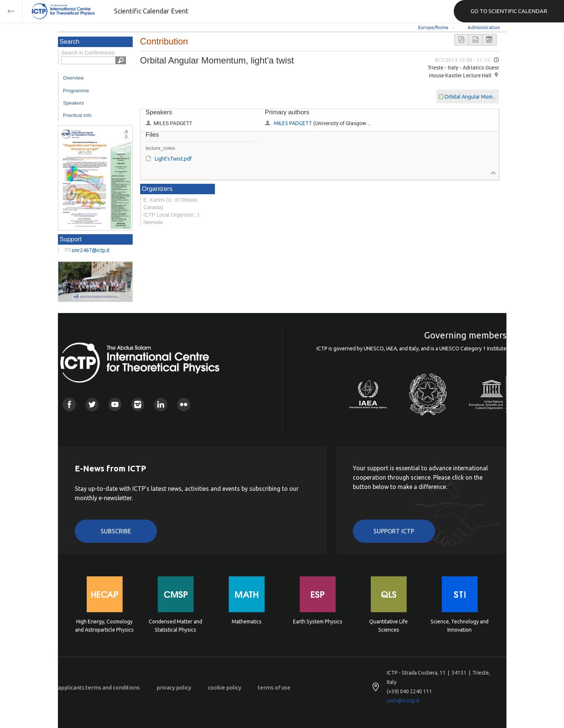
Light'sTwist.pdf (173, 159)
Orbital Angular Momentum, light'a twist (491, 97)
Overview (74, 78)
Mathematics (247, 622)
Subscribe (116, 531)
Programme (76, 91)
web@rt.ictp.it (403, 701)
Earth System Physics (318, 622)
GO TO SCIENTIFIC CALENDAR (509, 11)
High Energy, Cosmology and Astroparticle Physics (104, 626)
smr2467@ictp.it (90, 250)
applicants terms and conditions (99, 687)
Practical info (77, 115)
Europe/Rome (433, 27)
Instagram (138, 404)
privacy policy (174, 687)
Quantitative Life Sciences (389, 626)
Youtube (115, 404)
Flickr (184, 404)
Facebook (69, 404)
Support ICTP (394, 531)
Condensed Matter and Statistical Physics (175, 626)
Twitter (92, 404)
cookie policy (224, 687)
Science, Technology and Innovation (460, 626)
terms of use (274, 687)
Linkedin (161, 404)
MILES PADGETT (293, 123)
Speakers (74, 103)
